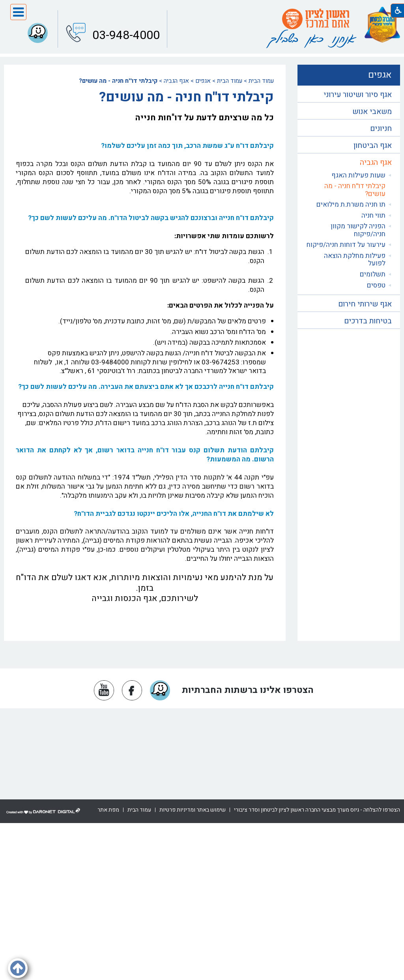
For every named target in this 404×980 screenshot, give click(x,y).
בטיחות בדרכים (368, 321)
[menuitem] (349, 175)
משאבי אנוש (372, 112)
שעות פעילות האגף (358, 175)
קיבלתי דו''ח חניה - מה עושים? (355, 190)
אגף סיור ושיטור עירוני (358, 95)
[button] (18, 12)
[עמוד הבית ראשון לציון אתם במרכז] (316, 19)
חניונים (381, 129)
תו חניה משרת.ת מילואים (351, 204)
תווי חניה (373, 216)
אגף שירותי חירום (365, 304)
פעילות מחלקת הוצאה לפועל (355, 260)
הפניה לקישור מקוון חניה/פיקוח (358, 230)
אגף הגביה (176, 81)
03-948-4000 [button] (125, 35)
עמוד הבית (261, 81)
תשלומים (373, 274)
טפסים (376, 285)
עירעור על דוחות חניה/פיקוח (346, 245)
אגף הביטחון (373, 146)
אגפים (203, 81)
